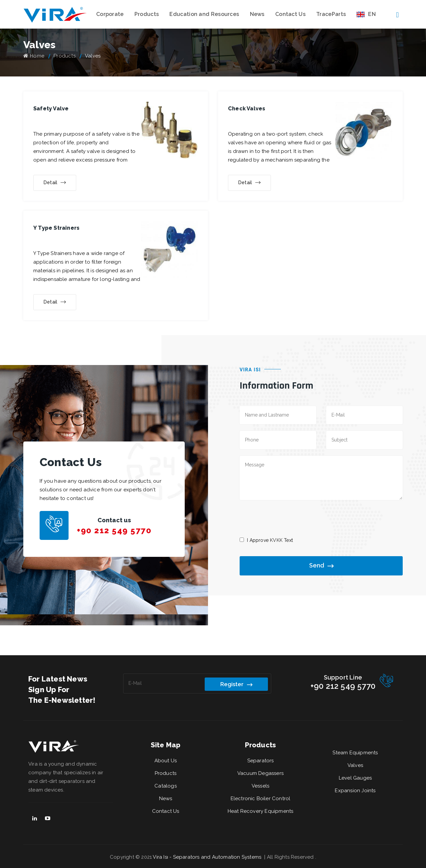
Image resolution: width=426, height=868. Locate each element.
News (257, 14)
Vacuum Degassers (260, 773)
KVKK (276, 540)
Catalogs (166, 786)
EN (366, 14)
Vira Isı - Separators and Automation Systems (208, 857)
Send (321, 566)
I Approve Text (270, 540)
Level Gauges (355, 778)
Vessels (260, 786)
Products (147, 14)
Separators (261, 761)
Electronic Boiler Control (261, 799)
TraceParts (331, 14)
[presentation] (290, 518)
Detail (55, 183)
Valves (355, 765)
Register (236, 684)
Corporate (110, 14)
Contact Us (290, 14)
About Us (166, 761)
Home (34, 56)
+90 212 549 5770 (114, 530)
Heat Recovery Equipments (261, 811)
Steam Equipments (355, 753)
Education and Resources (204, 14)
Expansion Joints (355, 791)
